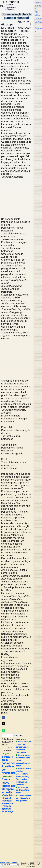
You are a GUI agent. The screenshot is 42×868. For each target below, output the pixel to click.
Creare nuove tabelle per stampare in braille (8, 785)
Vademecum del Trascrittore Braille (22, 790)
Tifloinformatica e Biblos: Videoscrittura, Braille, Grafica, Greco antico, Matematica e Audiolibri (23, 777)
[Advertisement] (22, 198)
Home (38, 2)
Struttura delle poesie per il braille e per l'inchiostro (8, 764)
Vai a (8, 799)
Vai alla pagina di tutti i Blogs (7, 809)
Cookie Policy (5, 863)
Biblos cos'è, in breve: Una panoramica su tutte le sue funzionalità (23, 747)
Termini (14, 863)
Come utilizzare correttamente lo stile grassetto (23, 798)
